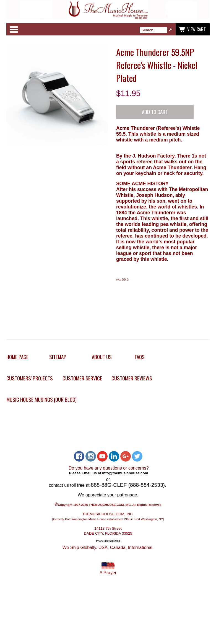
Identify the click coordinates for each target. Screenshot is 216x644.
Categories (14, 29)
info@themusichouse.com (125, 473)
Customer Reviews (132, 378)
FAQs (140, 357)
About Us (102, 357)
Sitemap (58, 357)
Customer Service (82, 378)
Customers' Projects (30, 378)
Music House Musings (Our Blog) (41, 399)
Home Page (17, 357)
